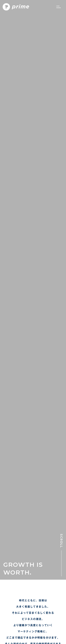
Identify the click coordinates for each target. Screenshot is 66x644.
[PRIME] (16, 7)
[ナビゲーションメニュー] (59, 7)
